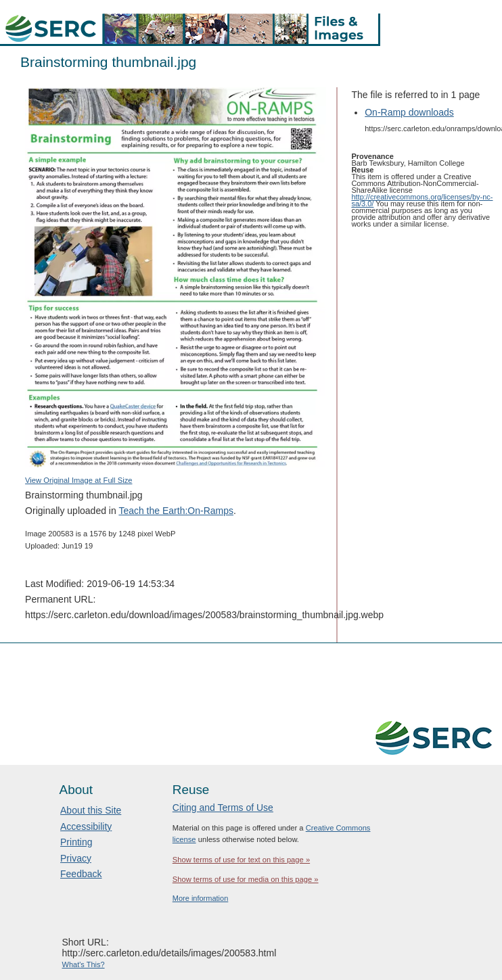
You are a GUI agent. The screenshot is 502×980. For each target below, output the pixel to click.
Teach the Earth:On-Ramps (176, 511)
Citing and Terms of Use (223, 808)
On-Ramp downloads (409, 112)
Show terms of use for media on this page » (246, 879)
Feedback (81, 874)
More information (201, 898)
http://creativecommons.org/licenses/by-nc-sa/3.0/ (422, 200)
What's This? (84, 964)
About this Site (91, 810)
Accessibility (86, 826)
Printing (76, 842)
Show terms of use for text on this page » (241, 860)
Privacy (76, 858)
